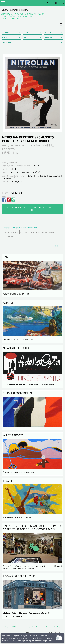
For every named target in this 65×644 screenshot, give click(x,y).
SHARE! (5, 196)
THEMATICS (48, 37)
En (48, 3)
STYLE (4, 37)
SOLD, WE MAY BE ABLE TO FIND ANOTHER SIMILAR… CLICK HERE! (32, 209)
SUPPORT (47, 33)
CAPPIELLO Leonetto (11, 232)
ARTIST (26, 37)
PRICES (26, 33)
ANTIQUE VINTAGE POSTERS (38, 232)
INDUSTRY (52, 232)
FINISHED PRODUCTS (11, 236)
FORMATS (5, 33)
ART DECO (23, 232)
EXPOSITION (6, 42)
